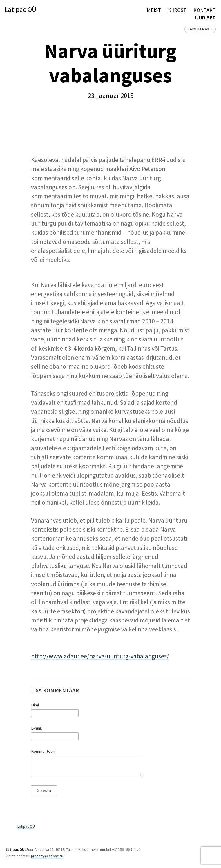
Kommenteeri (43, 751)
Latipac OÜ (20, 10)
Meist (154, 10)
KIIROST (177, 10)
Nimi (35, 705)
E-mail (36, 728)
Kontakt (205, 10)
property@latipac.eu (47, 856)
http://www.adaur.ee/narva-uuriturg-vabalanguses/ (100, 656)
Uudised (205, 18)
